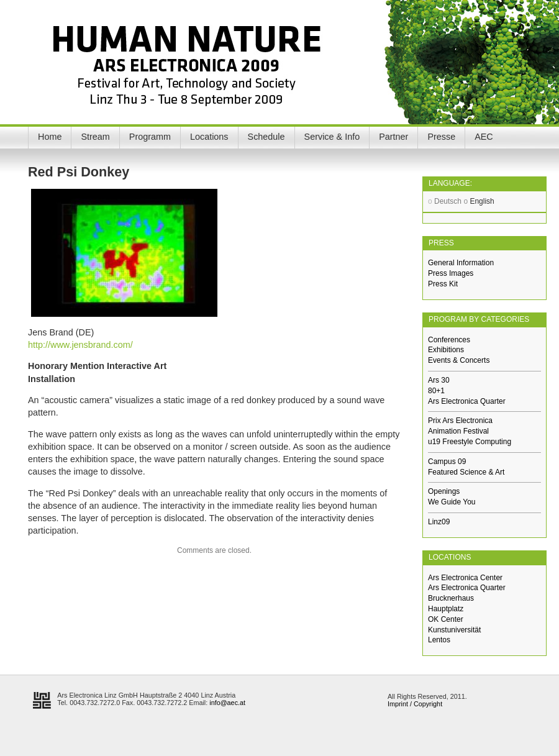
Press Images (451, 273)
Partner (393, 137)
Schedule (266, 137)
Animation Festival (458, 431)
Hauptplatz (446, 609)
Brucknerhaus (451, 598)
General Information (461, 263)
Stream (95, 137)
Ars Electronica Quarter (467, 401)
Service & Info (332, 137)
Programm (150, 137)
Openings (444, 491)
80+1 (436, 391)
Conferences (449, 340)
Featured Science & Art (466, 472)
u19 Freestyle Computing (470, 442)
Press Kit (443, 284)
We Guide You (452, 502)
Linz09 (439, 522)
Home (50, 137)
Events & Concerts (459, 360)
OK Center (446, 619)
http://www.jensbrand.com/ (80, 345)
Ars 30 (439, 380)
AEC (484, 137)
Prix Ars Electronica (460, 421)
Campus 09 (447, 462)
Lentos (439, 640)
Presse (441, 137)
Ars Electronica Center (465, 578)
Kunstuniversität (454, 630)
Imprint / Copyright (415, 704)
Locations (209, 137)
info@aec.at (227, 703)
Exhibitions (446, 350)
